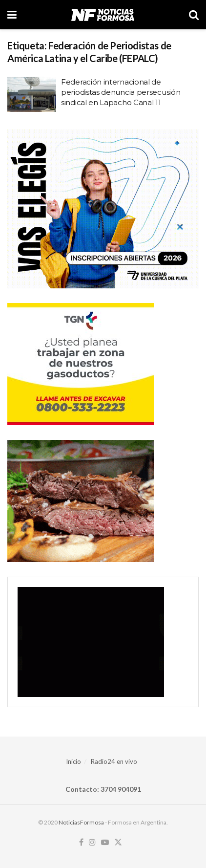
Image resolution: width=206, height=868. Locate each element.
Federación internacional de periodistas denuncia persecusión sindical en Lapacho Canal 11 (121, 92)
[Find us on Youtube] (105, 843)
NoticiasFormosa (81, 822)
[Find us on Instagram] (92, 843)
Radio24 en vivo (114, 761)
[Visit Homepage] (103, 15)
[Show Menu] (12, 15)
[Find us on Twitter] (118, 843)
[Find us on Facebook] (81, 843)
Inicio (73, 761)
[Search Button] (194, 15)
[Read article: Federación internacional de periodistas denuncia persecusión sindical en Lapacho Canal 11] (32, 94)
